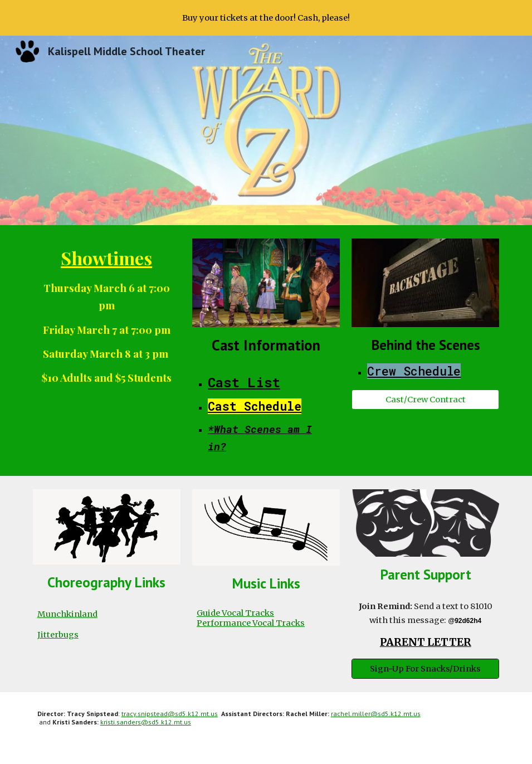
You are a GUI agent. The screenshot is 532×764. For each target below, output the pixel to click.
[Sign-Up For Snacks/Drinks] (425, 669)
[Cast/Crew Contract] (425, 399)
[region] (266, 18)
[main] (107, 315)
